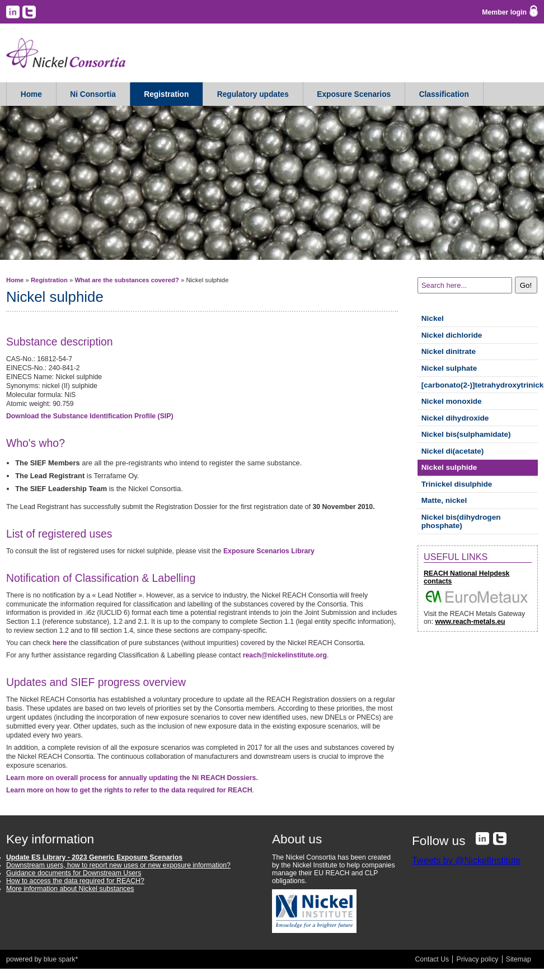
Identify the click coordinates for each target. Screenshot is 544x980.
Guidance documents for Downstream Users (74, 873)
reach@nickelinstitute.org (285, 655)
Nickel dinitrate (449, 351)
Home (31, 94)
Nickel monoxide (452, 401)
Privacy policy (477, 959)
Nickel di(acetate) (453, 451)
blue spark (60, 959)
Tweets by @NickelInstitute (466, 860)
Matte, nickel (444, 500)
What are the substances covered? (126, 280)
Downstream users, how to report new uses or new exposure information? (118, 865)
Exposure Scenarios (354, 94)
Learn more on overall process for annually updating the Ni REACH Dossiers (132, 778)
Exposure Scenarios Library (269, 551)
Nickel (433, 318)
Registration (166, 94)
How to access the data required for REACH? (75, 881)
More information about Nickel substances (70, 889)
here (60, 643)
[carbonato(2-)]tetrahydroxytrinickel (480, 385)
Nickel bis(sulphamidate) (466, 434)
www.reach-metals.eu (470, 622)
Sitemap (519, 959)
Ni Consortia (93, 94)
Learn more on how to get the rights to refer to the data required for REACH (129, 790)
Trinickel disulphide (457, 484)
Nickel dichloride (452, 335)
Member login (504, 12)
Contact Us (432, 959)
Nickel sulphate (449, 368)
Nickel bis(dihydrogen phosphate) (461, 521)
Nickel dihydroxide (455, 418)
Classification (444, 94)
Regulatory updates (253, 94)
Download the (90, 416)
